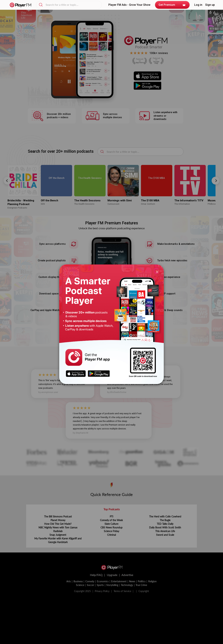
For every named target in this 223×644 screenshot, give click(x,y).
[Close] (157, 272)
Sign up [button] (210, 5)
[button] (198, 5)
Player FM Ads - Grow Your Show (129, 5)
